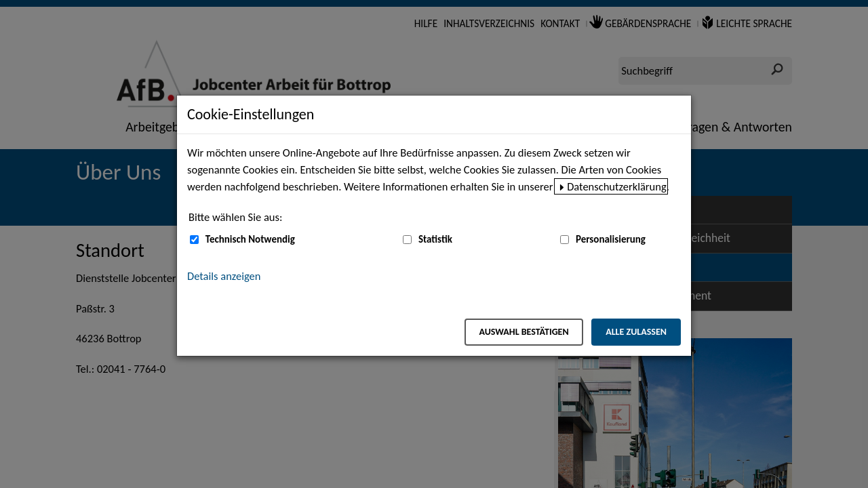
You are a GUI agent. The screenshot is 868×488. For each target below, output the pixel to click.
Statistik (435, 239)
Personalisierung (611, 239)
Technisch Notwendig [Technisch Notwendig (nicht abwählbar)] (250, 239)
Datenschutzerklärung (617, 186)
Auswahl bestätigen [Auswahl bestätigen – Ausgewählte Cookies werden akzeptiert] (524, 332)
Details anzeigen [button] (224, 276)
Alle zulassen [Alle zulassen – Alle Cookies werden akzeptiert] (636, 332)
